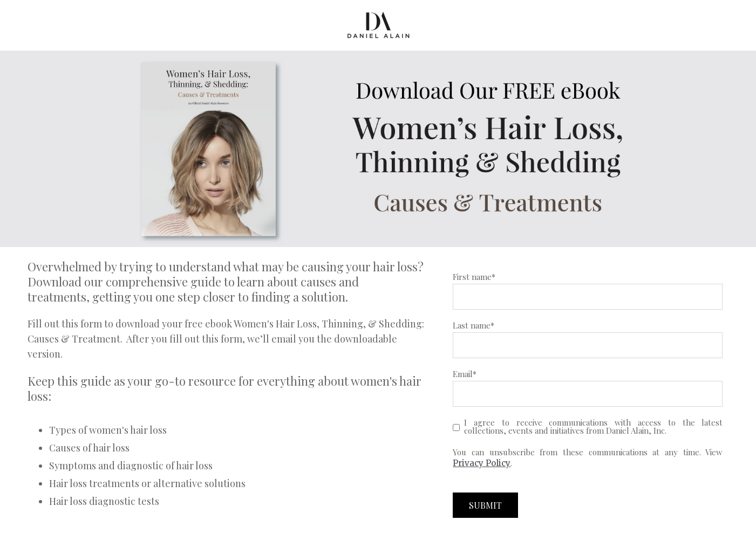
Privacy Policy (482, 463)
